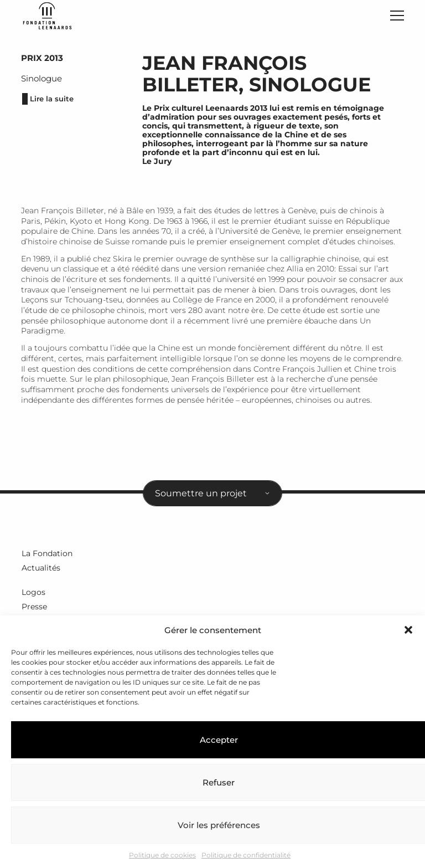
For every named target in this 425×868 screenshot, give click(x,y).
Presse (34, 608)
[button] (408, 630)
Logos (33, 594)
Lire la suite (48, 102)
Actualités (40, 570)
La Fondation (46, 556)
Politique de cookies (162, 855)
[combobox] (212, 496)
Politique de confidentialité (246, 855)
